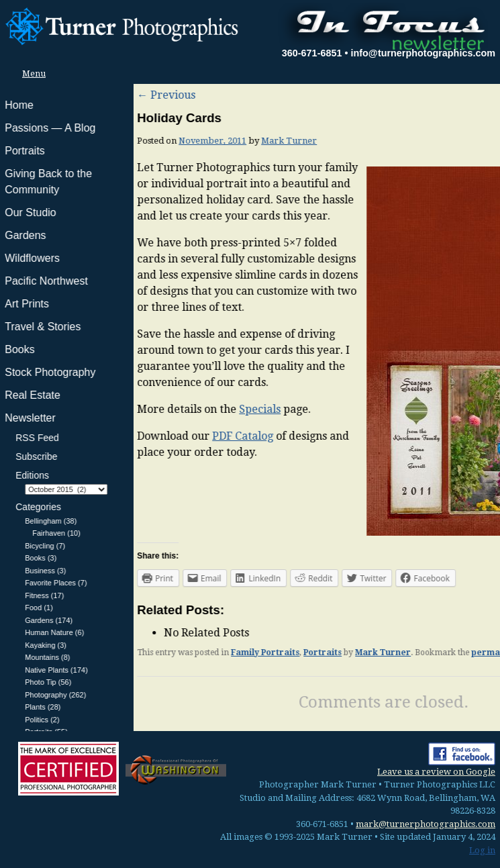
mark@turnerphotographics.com (426, 824)
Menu (30, 74)
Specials (126, 409)
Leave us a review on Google (436, 772)
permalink (360, 653)
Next (478, 95)
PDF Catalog (109, 436)
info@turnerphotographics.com (423, 53)
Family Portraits (132, 653)
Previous (33, 95)
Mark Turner (155, 141)
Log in (482, 850)
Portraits (189, 653)
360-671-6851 (312, 53)
